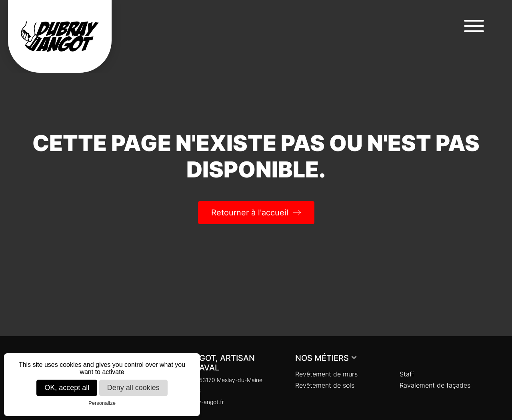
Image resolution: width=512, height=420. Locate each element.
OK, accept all (67, 388)
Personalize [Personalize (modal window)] (102, 403)
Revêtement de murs (326, 374)
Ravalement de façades (435, 385)
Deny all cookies (133, 388)
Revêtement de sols (325, 385)
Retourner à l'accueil (250, 213)
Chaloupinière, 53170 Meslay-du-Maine (207, 380)
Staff (407, 374)
